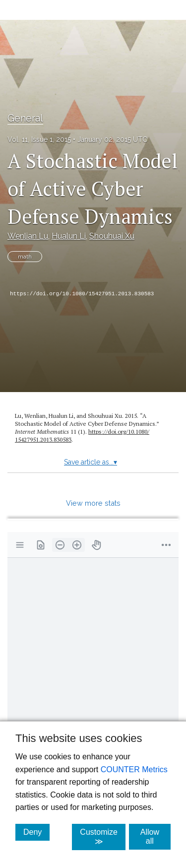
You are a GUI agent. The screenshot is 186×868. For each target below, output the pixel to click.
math (25, 257)
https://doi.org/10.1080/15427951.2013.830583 (82, 294)
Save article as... (91, 462)
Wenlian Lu (28, 236)
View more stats (93, 503)
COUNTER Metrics (134, 769)
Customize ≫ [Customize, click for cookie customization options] (103, 837)
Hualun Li (69, 236)
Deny (36, 832)
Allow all (155, 836)
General (25, 118)
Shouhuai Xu (112, 236)
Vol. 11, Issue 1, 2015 (39, 139)
